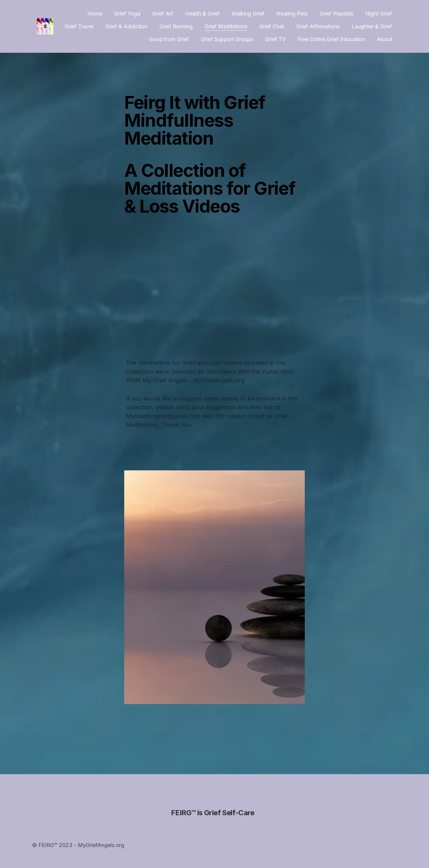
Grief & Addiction (126, 26)
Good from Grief (169, 39)
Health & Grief (202, 14)
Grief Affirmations (318, 26)
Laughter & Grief (372, 26)
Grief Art (163, 14)
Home (95, 14)
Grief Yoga (127, 14)
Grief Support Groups (227, 39)
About (384, 39)
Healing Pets (292, 14)
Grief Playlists (336, 14)
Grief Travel (79, 26)
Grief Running (176, 26)
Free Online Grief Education (331, 39)
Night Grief (379, 14)
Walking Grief (248, 14)
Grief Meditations (226, 26)
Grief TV (275, 39)
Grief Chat (272, 26)
